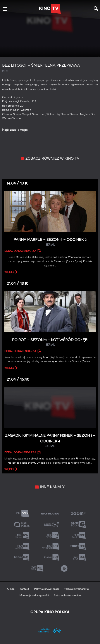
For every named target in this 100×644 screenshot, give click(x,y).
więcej (9, 272)
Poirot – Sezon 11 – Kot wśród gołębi (50, 342)
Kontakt (24, 589)
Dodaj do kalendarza (20, 251)
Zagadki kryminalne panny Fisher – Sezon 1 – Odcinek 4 (50, 441)
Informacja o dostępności (34, 596)
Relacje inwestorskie (76, 589)
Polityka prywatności (46, 589)
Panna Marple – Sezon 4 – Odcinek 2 (50, 242)
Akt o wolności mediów (67, 596)
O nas (11, 589)
